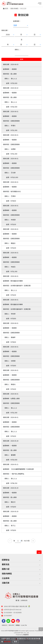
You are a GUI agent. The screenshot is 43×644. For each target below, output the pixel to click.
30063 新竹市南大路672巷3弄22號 (17, 606)
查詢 (22, 59)
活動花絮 (6, 583)
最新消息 (6, 564)
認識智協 (6, 560)
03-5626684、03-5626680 (13, 613)
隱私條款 (11, 625)
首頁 (5, 9)
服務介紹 (6, 569)
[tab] (21, 560)
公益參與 (6, 578)
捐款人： (18, 50)
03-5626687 (8, 616)
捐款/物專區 (7, 574)
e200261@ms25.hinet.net (13, 610)
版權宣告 (4, 625)
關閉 (16, 642)
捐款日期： (5, 30)
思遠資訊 (26, 635)
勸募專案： (17, 21)
